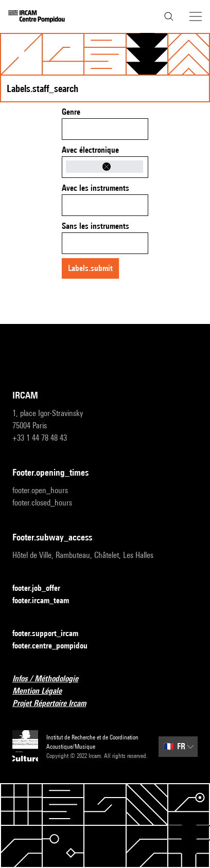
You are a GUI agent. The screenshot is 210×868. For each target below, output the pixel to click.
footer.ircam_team (47, 601)
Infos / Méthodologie (51, 679)
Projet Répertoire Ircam (55, 704)
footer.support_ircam (51, 634)
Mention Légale (43, 691)
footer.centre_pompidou (56, 646)
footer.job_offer (42, 589)
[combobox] (105, 129)
